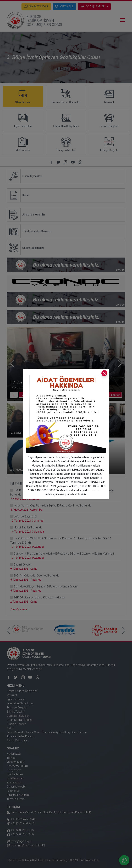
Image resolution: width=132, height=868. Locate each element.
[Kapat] (104, 373)
